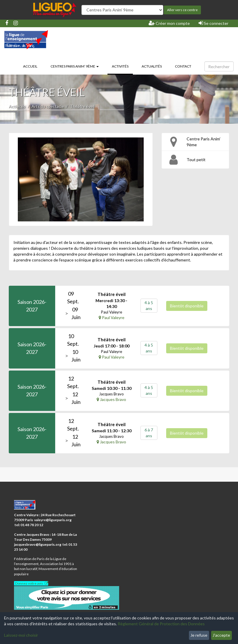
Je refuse (199, 635)
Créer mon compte (169, 23)
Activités (122, 66)
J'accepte (221, 635)
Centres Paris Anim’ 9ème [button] (75, 66)
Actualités (152, 66)
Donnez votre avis (29, 583)
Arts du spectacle (48, 106)
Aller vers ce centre (182, 10)
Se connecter (213, 23)
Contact (183, 66)
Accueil (30, 66)
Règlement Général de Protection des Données (161, 624)
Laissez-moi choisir (21, 635)
